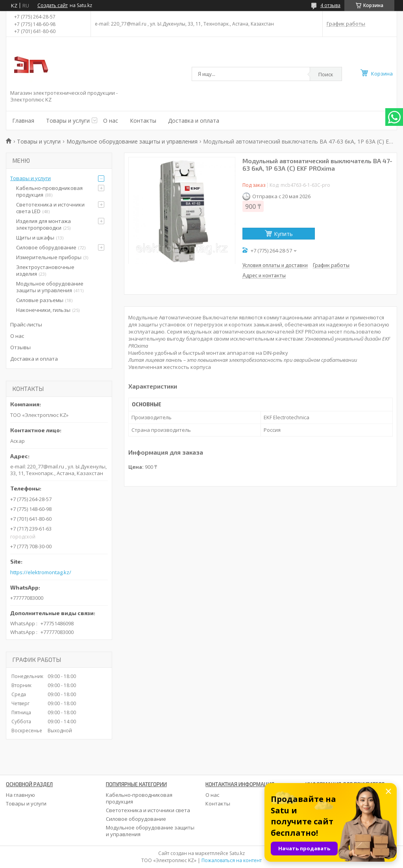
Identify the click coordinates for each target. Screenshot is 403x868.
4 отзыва (330, 5)
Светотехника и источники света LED (50, 208)
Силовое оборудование (46, 247)
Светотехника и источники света (148, 810)
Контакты (143, 121)
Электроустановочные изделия (45, 270)
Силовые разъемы (40, 300)
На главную (20, 795)
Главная (23, 121)
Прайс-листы (26, 324)
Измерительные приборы (49, 257)
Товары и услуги (68, 121)
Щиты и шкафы (35, 238)
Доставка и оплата (194, 121)
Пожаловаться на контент (232, 860)
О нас (111, 121)
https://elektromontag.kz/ (41, 572)
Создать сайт (53, 6)
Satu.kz (237, 853)
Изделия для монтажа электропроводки (43, 224)
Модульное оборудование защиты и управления (132, 141)
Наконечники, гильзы (43, 310)
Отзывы (20, 347)
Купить (283, 234)
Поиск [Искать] (326, 74)
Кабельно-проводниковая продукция (49, 191)
